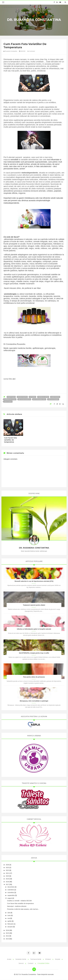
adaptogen (11, 397)
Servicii (21, 963)
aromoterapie (22, 397)
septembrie (11, 895)
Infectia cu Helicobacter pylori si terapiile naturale (34, 629)
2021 (7, 873)
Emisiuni (48, 959)
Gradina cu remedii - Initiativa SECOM (19, 901)
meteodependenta (24, 399)
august (10, 898)
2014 (7, 936)
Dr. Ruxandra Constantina (34, 20)
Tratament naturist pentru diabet (34, 605)
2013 (7, 939)
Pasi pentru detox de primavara (34, 677)
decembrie (11, 887)
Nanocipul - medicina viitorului (17, 906)
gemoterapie (55, 397)
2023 (7, 868)
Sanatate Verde (21, 959)
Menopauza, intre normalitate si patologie (34, 701)
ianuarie (10, 927)
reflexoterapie (53, 399)
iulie (9, 913)
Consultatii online (43, 963)
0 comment (31, 51)
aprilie (9, 921)
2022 (7, 870)
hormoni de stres (10, 399)
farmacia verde (43, 397)
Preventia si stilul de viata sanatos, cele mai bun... (23, 909)
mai (9, 918)
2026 (7, 865)
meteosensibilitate (39, 399)
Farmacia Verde (36, 959)
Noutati (58, 959)
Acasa (9, 959)
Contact (31, 963)
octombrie (11, 893)
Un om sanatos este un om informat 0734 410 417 (15, 7)
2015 (7, 933)
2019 (7, 879)
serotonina (8, 402)
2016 (7, 930)
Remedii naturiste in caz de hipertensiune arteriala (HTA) (34, 581)
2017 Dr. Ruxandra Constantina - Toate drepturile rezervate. (34, 974)
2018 (7, 882)
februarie (10, 924)
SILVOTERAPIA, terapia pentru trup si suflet (34, 653)
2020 (7, 876)
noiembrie (11, 890)
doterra (33, 397)
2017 (7, 884)
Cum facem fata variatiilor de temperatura (10, 440)
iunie (9, 915)
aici (14, 379)
